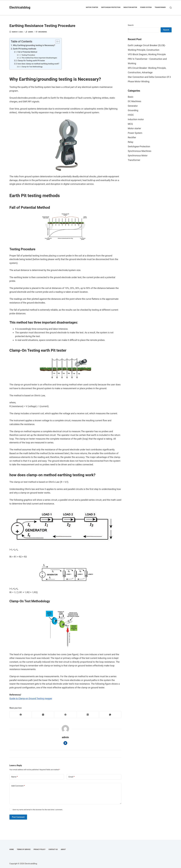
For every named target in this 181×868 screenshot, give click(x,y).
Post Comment (18, 817)
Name (15, 777)
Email (72, 777)
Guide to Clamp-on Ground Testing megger (31, 698)
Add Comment (18, 786)
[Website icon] (65, 743)
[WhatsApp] (110, 715)
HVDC (131, 115)
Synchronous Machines (140, 151)
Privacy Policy (39, 849)
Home (12, 849)
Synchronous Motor (138, 155)
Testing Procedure (28, 55)
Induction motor (130, 7)
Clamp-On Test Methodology (32, 67)
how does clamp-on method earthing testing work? (38, 64)
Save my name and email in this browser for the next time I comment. (38, 810)
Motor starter (92, 7)
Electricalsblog (20, 7)
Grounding (42, 32)
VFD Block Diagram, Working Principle (147, 54)
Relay (131, 142)
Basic (131, 97)
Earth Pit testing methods (25, 49)
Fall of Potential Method (27, 52)
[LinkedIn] (88, 715)
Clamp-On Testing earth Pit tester (31, 61)
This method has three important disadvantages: (39, 58)
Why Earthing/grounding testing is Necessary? (34, 45)
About (63, 849)
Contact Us (53, 849)
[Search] (171, 8)
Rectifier (132, 137)
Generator (133, 106)
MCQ (130, 124)
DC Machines (134, 101)
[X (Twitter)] (43, 715)
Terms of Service (24, 849)
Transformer (160, 7)
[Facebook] (21, 715)
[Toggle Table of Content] (56, 42)
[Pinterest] (65, 715)
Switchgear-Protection (111, 7)
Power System (146, 7)
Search (131, 25)
